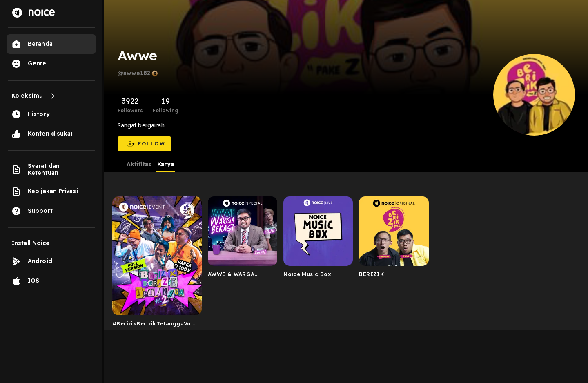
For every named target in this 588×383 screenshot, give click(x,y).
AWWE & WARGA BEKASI (231, 276)
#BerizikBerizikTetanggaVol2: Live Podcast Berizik (155, 325)
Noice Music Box (307, 274)
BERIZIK (371, 274)
